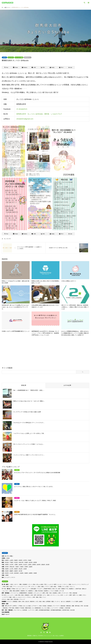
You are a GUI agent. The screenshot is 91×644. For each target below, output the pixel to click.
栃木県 (31, 562)
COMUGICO (42, 642)
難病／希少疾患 (39, 591)
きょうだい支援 (19, 57)
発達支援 (75, 593)
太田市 (4, 57)
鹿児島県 (16, 573)
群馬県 (35, 562)
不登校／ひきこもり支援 (25, 606)
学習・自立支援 (84, 606)
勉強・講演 (10, 599)
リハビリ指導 (75, 602)
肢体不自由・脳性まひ (81, 589)
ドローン (65, 584)
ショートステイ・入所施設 (57, 608)
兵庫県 (26, 567)
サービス (4, 595)
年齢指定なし (28, 57)
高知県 (7, 571)
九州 (3, 573)
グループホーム (18, 610)
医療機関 (4, 602)
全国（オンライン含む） (8, 556)
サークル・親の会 (6, 589)
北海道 (3, 558)
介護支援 (49, 606)
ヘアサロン (29, 597)
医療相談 (15, 602)
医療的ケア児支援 (20, 608)
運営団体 (29, 636)
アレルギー (40, 589)
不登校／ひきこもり (16, 589)
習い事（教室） (6, 584)
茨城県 (26, 562)
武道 (12, 584)
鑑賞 (81, 595)
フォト (45, 597)
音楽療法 (55, 593)
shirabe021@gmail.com (25, 119)
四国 (3, 571)
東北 (3, 560)
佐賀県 (22, 573)
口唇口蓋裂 (33, 589)
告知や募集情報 (6, 612)
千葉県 (11, 562)
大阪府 (17, 567)
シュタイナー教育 (52, 584)
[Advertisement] (45, 352)
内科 (23, 602)
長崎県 (26, 573)
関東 (3, 562)
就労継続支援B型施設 (56, 610)
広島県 (25, 569)
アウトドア (22, 599)
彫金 (34, 584)
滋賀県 (31, 567)
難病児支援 (28, 608)
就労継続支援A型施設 (44, 610)
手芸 (45, 584)
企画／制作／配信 (19, 595)
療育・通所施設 (6, 593)
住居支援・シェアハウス (28, 610)
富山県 (25, 565)
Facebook (47, 632)
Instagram (41, 632)
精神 (20, 602)
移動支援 (68, 606)
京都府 (22, 567)
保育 (59, 593)
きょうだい (11, 57)
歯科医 (81, 602)
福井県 (21, 565)
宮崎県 (35, 573)
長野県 (7, 565)
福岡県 (31, 573)
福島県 (7, 560)
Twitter (44, 632)
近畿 (3, 567)
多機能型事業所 (23, 593)
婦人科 (27, 602)
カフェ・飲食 (46, 595)
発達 (40, 602)
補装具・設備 (5, 604)
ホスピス (10, 602)
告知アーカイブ (6, 614)
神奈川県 (21, 562)
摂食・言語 (49, 593)
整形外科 (32, 602)
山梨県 (30, 565)
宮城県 (30, 560)
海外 (3, 577)
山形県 (11, 560)
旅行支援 (39, 595)
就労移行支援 (66, 610)
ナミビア (7, 577)
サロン (85, 595)
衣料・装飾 (35, 597)
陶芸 (8, 587)
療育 (44, 593)
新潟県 (48, 565)
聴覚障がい (31, 591)
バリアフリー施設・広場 (9, 597)
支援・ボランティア (7, 606)
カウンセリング (38, 593)
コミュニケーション (23, 587)
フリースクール (14, 593)
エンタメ (60, 584)
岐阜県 (39, 565)
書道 (43, 587)
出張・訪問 (33, 595)
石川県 (11, 565)
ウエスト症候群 (54, 591)
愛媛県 (11, 571)
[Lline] (34, 67)
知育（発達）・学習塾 (56, 587)
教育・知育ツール (74, 595)
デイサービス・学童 (67, 593)
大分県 (11, 573)
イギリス (13, 577)
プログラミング (85, 584)
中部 (3, 565)
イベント (4, 599)
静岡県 (34, 565)
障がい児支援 (43, 606)
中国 (3, 569)
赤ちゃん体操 (40, 584)
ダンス (30, 584)
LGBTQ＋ (15, 606)
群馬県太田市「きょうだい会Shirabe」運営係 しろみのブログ (39, 114)
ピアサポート (35, 606)
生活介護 (72, 610)
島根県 (7, 569)
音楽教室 (25, 584)
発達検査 (30, 593)
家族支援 (5, 608)
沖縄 (3, 575)
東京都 (7, 562)
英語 (39, 587)
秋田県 (21, 560)
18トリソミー (26, 589)
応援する (35, 636)
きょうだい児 (7, 239)
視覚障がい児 (24, 591)
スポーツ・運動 (18, 584)
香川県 (21, 571)
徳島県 (16, 571)
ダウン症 (62, 591)
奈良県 (7, 567)
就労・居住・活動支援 (7, 610)
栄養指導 (68, 602)
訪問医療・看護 (50, 602)
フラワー (47, 587)
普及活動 (16, 599)
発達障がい (72, 589)
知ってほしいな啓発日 (58, 636)
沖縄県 (7, 575)
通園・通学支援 (76, 606)
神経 (44, 602)
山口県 (11, 569)
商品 (41, 597)
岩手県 (25, 560)
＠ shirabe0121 (22, 109)
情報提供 (27, 595)
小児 (37, 602)
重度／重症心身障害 (15, 591)
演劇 (70, 584)
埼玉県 (16, 562)
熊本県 (7, 573)
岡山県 (21, 569)
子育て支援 (11, 608)
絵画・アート (13, 587)
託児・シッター (65, 595)
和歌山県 (12, 567)
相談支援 (63, 606)
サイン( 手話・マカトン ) (69, 587)
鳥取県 (16, 569)
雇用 (37, 610)
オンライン (53, 595)
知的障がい (47, 591)
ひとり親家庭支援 (36, 608)
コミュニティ (11, 595)
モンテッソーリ (76, 584)
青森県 (16, 560)
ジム (58, 595)
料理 (4, 587)
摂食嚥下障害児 (48, 589)
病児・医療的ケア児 (63, 589)
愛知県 (43, 565)
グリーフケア (56, 606)
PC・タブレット (33, 587)
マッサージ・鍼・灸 (60, 602)
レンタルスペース (20, 597)
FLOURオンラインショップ (45, 636)
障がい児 (55, 589)
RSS (50, 632)
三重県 (16, 565)
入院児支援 (67, 608)
